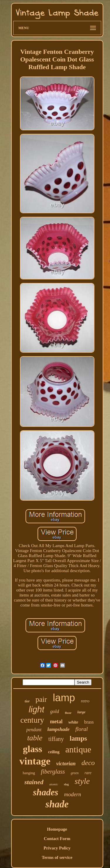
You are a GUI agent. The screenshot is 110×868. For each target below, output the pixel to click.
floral (82, 729)
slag (66, 784)
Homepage (57, 829)
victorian (66, 764)
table (35, 738)
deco (88, 763)
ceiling (54, 752)
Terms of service (57, 857)
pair (41, 699)
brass (89, 722)
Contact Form (57, 839)
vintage (35, 761)
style (82, 781)
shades (45, 792)
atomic (54, 784)
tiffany (56, 739)
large (81, 712)
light (37, 709)
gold (55, 711)
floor (68, 713)
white (73, 722)
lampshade (58, 729)
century (32, 720)
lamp (64, 698)
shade (57, 804)
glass (33, 749)
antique (78, 749)
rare (88, 773)
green (75, 773)
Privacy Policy (57, 848)
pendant (34, 730)
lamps (78, 738)
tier (27, 701)
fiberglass (53, 772)
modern (73, 794)
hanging (29, 773)
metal (56, 722)
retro (85, 701)
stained (34, 782)
